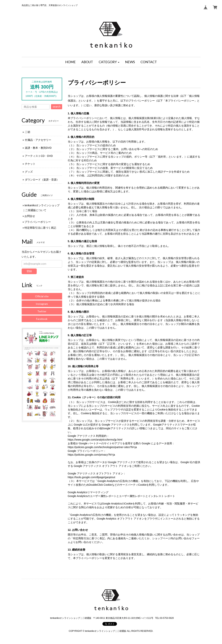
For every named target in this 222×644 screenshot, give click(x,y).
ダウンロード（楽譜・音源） (42, 180)
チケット (30, 164)
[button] (109, 62)
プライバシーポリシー (38, 222)
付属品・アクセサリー (38, 140)
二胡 (27, 132)
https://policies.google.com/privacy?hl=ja (91, 455)
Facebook (42, 319)
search (56, 107)
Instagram (42, 304)
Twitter (42, 311)
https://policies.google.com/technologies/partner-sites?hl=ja (102, 447)
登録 (29, 271)
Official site (42, 296)
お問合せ (30, 216)
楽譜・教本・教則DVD (38, 148)
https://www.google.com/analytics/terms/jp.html (95, 440)
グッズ (29, 172)
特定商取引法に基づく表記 (40, 228)
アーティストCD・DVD (39, 156)
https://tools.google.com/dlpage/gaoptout (92, 477)
